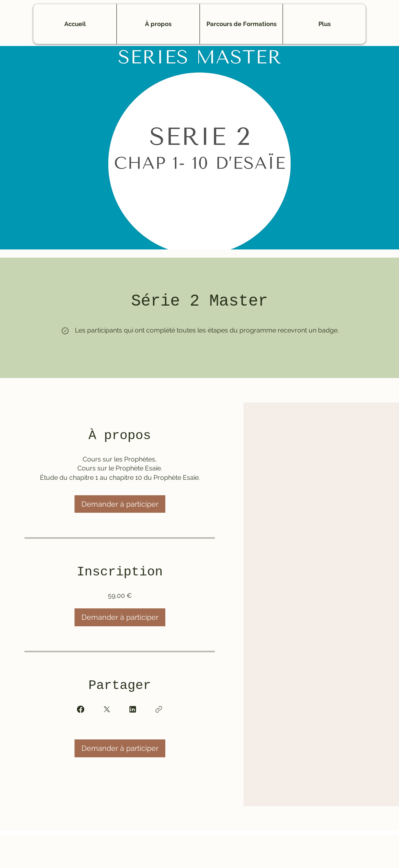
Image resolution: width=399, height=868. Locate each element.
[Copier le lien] (159, 709)
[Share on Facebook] (81, 709)
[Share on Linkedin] (133, 709)
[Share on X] (107, 709)
